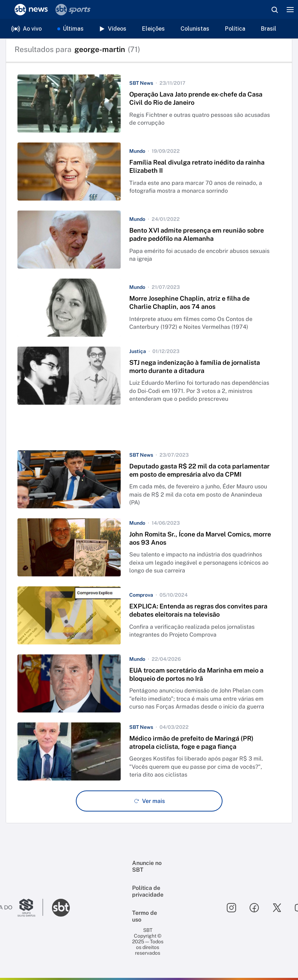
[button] (149, 103)
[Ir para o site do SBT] (61, 908)
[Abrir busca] (275, 10)
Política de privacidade (148, 891)
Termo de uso (145, 916)
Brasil (269, 29)
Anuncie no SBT (147, 866)
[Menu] (290, 10)
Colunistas (195, 29)
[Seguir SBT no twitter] (277, 908)
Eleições (153, 29)
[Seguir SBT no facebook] (254, 908)
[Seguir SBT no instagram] (231, 908)
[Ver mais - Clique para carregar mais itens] (149, 801)
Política (235, 29)
